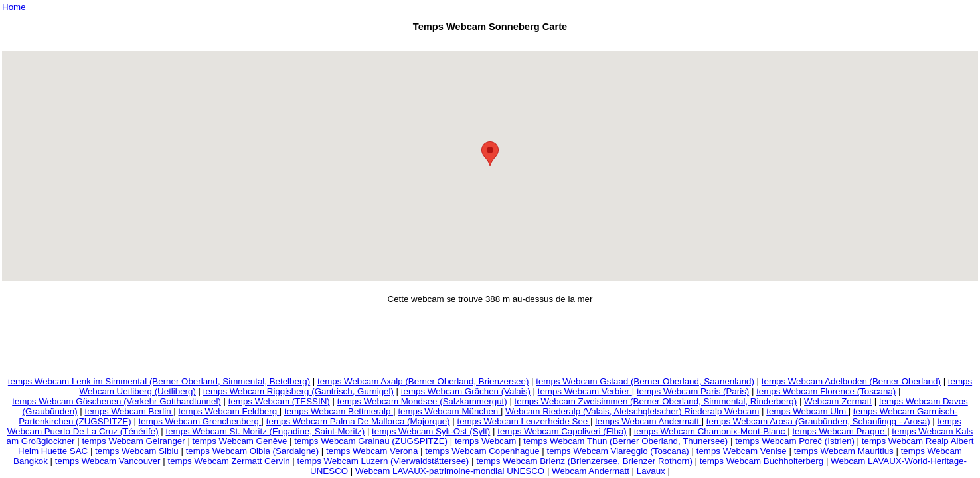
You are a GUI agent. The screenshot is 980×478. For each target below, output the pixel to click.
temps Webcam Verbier (585, 391)
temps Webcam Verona (373, 451)
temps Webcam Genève (241, 441)
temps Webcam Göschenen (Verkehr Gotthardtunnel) (117, 401)
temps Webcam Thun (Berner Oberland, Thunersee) (625, 441)
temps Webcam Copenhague (483, 451)
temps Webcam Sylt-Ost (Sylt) (431, 431)
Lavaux (651, 471)
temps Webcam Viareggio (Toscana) (617, 451)
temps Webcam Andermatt (648, 421)
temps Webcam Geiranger (134, 441)
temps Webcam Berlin (129, 411)
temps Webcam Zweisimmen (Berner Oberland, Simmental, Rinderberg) (656, 401)
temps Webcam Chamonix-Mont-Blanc (711, 431)
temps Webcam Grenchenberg (200, 421)
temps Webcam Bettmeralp (339, 411)
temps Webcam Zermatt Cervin (228, 461)
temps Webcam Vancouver (109, 461)
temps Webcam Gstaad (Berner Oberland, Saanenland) (645, 381)
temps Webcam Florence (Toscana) (826, 391)
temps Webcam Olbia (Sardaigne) (253, 451)
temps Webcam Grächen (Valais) (466, 391)
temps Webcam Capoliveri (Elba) (562, 431)
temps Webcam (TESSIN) (279, 401)
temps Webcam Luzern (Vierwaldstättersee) (383, 461)
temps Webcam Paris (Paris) (693, 391)
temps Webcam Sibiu (138, 451)
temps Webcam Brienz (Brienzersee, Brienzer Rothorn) (584, 461)
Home (14, 7)
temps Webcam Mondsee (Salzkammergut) (422, 401)
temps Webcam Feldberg (228, 411)
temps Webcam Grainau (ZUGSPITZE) (371, 441)
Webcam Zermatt (838, 401)
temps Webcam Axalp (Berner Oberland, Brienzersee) (423, 381)
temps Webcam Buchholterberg (763, 461)
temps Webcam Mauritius (845, 451)
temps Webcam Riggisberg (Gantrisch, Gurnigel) (298, 391)
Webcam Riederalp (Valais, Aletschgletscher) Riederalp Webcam (632, 411)
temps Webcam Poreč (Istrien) (795, 441)
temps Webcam (487, 441)
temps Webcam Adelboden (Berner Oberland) (851, 381)
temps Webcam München (449, 411)
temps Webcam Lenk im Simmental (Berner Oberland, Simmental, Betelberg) (159, 381)
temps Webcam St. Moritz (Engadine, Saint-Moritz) (265, 431)
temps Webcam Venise (743, 451)
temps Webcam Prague (840, 431)
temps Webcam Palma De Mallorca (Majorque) (358, 421)
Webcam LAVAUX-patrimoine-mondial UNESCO (450, 471)
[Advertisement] (490, 43)
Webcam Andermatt (592, 471)
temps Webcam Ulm (807, 411)
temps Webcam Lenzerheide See (524, 421)
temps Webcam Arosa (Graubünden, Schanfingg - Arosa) (818, 421)
